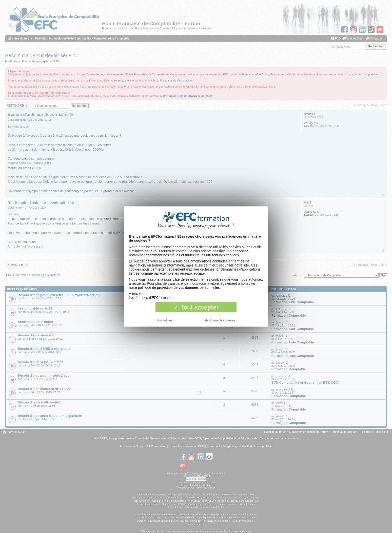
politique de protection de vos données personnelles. (179, 288)
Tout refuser (165, 320)
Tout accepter (196, 307)
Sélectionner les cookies (219, 320)
